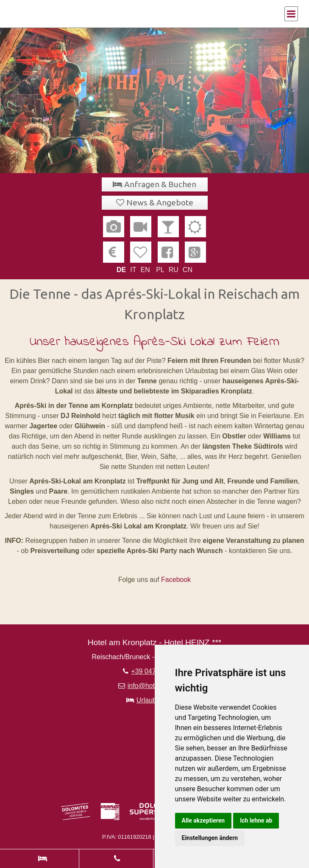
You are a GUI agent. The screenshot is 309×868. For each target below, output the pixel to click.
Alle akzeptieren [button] (203, 820)
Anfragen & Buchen (160, 184)
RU (174, 270)
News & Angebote (160, 202)
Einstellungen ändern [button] (210, 838)
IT (133, 270)
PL (160, 270)
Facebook (176, 580)
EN (145, 270)
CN (188, 270)
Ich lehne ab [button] (256, 820)
